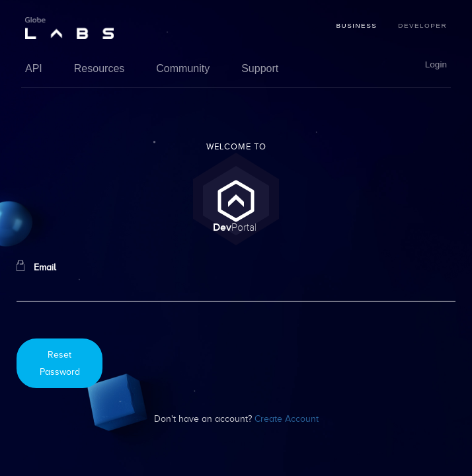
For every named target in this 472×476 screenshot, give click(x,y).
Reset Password (60, 363)
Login (436, 65)
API (34, 68)
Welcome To (236, 147)
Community (183, 68)
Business (356, 25)
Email (36, 266)
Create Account (287, 418)
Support (260, 68)
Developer (422, 25)
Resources (99, 68)
